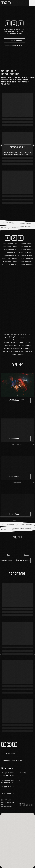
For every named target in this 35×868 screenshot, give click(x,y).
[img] (6, 3)
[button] (26, 547)
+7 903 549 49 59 (9, 787)
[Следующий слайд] (33, 145)
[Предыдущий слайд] (2, 145)
